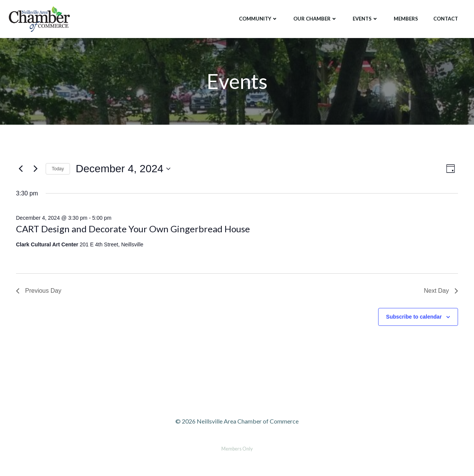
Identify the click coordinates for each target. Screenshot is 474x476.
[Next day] (35, 169)
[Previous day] (21, 169)
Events (366, 19)
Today (58, 169)
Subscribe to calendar (414, 317)
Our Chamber (315, 19)
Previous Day (39, 291)
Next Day (441, 291)
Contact (446, 19)
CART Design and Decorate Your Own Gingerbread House (133, 229)
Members (406, 19)
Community (258, 19)
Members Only (237, 449)
